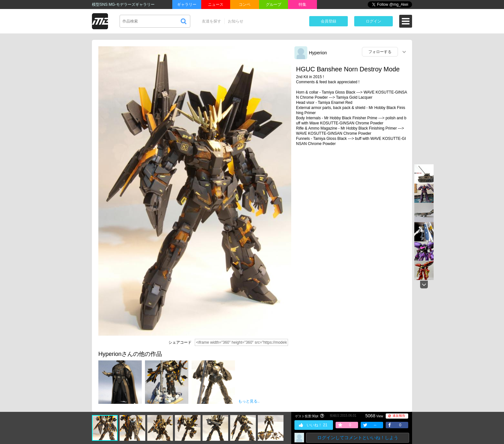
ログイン (373, 21)
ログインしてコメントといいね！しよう (358, 438)
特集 (302, 5)
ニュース (216, 5)
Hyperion (318, 53)
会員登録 (328, 21)
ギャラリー (187, 5)
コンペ (245, 5)
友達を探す (212, 21)
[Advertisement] (352, 201)
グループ (274, 5)
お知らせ (236, 21)
